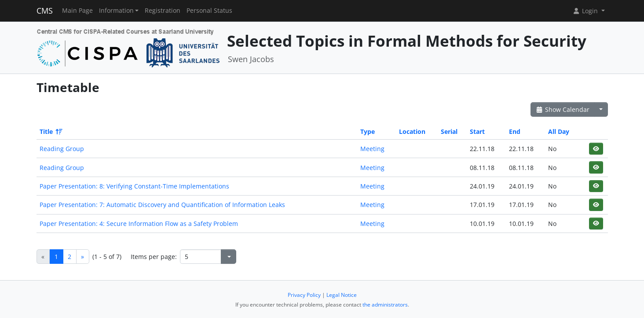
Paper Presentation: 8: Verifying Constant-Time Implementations (134, 186)
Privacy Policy (304, 295)
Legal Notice (342, 295)
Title (50, 131)
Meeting (372, 149)
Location (412, 131)
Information (116, 11)
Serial (449, 131)
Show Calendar (563, 109)
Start (477, 131)
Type (368, 131)
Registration (163, 11)
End (515, 131)
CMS (45, 11)
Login (586, 11)
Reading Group (62, 149)
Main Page (77, 11)
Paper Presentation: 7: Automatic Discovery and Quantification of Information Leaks (162, 205)
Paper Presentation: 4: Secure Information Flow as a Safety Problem (139, 224)
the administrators (385, 305)
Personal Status (209, 11)
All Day (559, 131)
